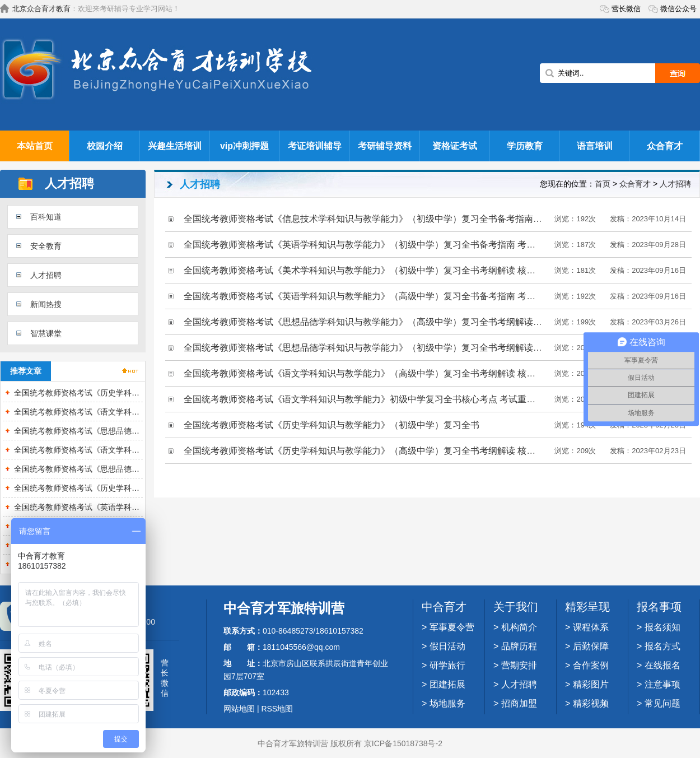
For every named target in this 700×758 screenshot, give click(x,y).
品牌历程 (519, 646)
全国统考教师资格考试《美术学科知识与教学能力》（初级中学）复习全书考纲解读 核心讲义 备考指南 (388, 270)
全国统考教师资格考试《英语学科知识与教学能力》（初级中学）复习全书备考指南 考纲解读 (368, 245)
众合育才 (665, 146)
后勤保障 (591, 646)
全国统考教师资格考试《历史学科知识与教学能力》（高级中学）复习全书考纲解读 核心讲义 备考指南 (388, 451)
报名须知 (662, 627)
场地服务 (447, 703)
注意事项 (662, 684)
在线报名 (662, 665)
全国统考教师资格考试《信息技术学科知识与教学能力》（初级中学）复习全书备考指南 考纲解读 (377, 219)
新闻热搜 (46, 304)
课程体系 (591, 627)
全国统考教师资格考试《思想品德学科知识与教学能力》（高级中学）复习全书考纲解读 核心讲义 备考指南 (397, 322)
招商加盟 (519, 703)
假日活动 (447, 646)
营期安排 (519, 665)
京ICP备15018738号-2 (403, 743)
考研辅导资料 (385, 146)
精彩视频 (591, 703)
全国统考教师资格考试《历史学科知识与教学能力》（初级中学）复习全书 (332, 425)
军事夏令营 (452, 627)
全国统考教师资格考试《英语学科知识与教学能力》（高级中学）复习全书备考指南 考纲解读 (368, 296)
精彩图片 (591, 684)
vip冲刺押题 (244, 146)
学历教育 (525, 146)
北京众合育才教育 (41, 9)
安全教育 (46, 246)
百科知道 (46, 217)
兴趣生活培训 (175, 146)
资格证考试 (455, 146)
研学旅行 (447, 665)
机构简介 (519, 627)
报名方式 (662, 646)
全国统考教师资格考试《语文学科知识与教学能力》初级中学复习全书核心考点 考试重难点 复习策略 (383, 399)
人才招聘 (46, 275)
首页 (603, 184)
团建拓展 (447, 684)
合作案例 (591, 665)
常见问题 (662, 703)
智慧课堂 (46, 333)
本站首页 (35, 146)
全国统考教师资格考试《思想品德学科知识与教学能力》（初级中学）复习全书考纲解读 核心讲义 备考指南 (397, 348)
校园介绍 (105, 146)
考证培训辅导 (315, 146)
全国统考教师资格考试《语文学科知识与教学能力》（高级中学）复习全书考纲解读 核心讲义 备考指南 (388, 373)
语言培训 (595, 146)
